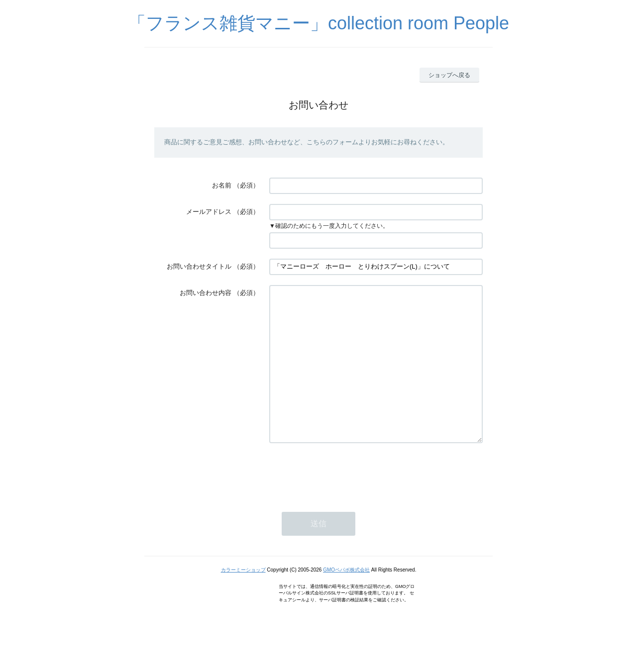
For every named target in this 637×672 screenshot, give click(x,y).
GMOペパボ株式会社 (346, 600)
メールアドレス (209, 212)
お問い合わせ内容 (206, 293)
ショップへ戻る (449, 75)
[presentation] (345, 502)
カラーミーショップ (243, 600)
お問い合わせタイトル (199, 266)
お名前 (222, 185)
